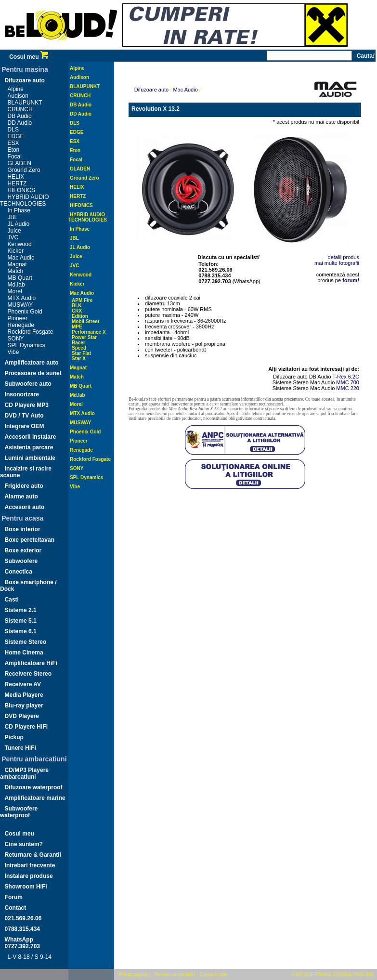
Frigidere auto (24, 486)
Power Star (84, 337)
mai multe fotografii (337, 263)
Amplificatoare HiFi (31, 663)
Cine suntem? (24, 844)
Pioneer (18, 318)
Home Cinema (24, 653)
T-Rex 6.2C (346, 377)
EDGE (16, 136)
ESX (13, 143)
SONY (16, 339)
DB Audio (20, 116)
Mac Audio (21, 258)
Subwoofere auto (28, 384)
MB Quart (20, 278)
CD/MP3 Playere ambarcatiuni (24, 773)
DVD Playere (22, 716)
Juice (14, 231)
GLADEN (19, 163)
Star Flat (81, 353)
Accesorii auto (25, 507)
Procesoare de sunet (33, 373)
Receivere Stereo (28, 674)
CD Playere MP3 (27, 405)
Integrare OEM (25, 426)
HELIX (16, 177)
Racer (78, 343)
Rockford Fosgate (31, 332)
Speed (79, 348)
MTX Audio (22, 298)
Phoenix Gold (25, 312)
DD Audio (20, 123)
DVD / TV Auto (24, 416)
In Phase (19, 210)
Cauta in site (214, 974)
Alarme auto (21, 497)
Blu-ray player (24, 706)
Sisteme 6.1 (21, 631)
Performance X (89, 332)
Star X (79, 359)
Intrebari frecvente (30, 865)
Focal (15, 157)
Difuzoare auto (25, 80)
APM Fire (82, 300)
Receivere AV (23, 684)
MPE (77, 327)
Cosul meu (29, 57)
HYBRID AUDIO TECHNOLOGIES (25, 200)
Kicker (16, 251)
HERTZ (17, 183)
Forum (14, 897)
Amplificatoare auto (32, 363)
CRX (77, 311)
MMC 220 (348, 388)
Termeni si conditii (174, 974)
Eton (14, 150)
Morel (15, 291)
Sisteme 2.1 (21, 610)
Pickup (14, 737)
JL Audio (19, 224)
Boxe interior (23, 529)
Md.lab (16, 285)
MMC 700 (348, 382)
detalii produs (344, 257)
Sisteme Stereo (26, 642)
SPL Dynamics (26, 345)
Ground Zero (24, 170)
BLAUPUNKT (25, 103)
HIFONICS (21, 190)
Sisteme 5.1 (21, 621)
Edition (80, 316)
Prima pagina (133, 974)
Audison (18, 96)
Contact (16, 908)
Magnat (17, 264)
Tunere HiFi (20, 748)
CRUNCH (20, 109)
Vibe (13, 352)
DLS (13, 130)
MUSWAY (20, 305)
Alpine (16, 89)
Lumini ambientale (30, 458)
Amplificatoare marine (35, 798)
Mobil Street (85, 321)
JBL (13, 217)
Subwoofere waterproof (19, 812)
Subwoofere (21, 561)
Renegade (21, 325)
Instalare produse (29, 876)
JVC (13, 237)
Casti (12, 600)
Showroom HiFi (26, 887)
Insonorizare (22, 394)
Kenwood (20, 244)
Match (16, 271)
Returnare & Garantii (33, 855)
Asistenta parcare (29, 447)
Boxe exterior (23, 550)
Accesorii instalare (31, 437)
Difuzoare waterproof (34, 787)
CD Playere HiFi (26, 727)
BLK (77, 306)
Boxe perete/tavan (30, 540)
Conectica (19, 572)
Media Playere (24, 695)
